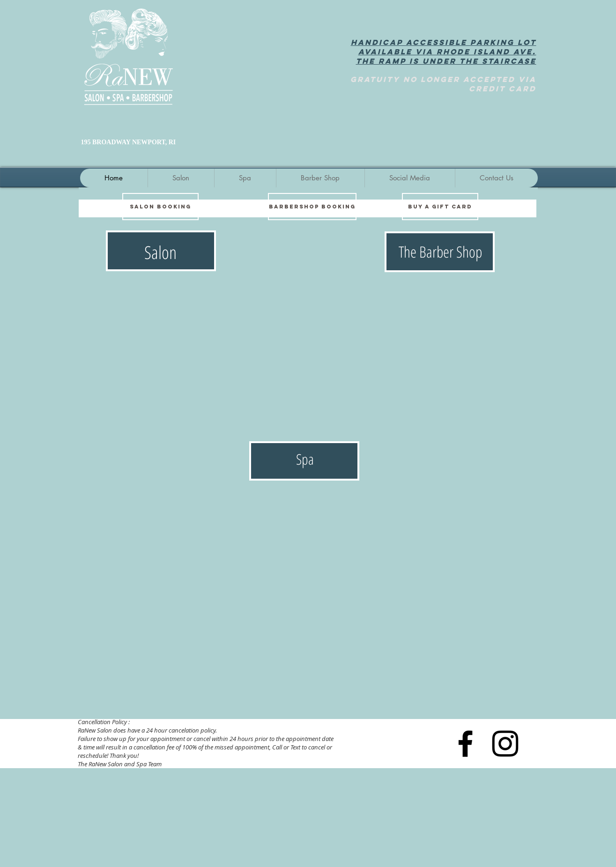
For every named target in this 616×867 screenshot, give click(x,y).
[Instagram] (505, 744)
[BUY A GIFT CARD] (440, 207)
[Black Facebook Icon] (465, 744)
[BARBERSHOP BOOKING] (312, 207)
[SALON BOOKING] (160, 207)
